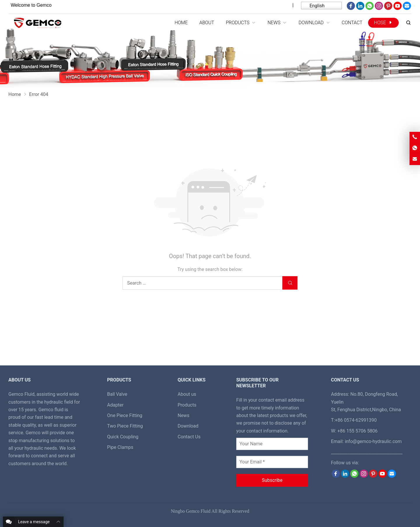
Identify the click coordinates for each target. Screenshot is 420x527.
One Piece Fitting (125, 415)
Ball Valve (117, 394)
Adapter (115, 405)
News (183, 415)
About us (187, 394)
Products (187, 405)
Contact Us (189, 437)
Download (188, 426)
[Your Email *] (272, 462)
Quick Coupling (123, 437)
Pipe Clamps (120, 447)
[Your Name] (272, 444)
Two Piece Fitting (125, 426)
